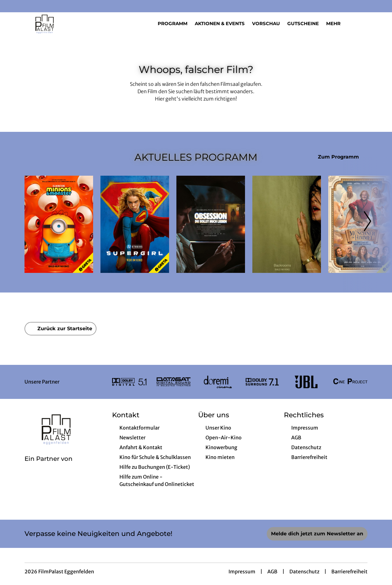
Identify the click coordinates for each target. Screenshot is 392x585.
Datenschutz (304, 572)
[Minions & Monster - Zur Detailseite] (59, 224)
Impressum (242, 572)
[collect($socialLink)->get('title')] (11, 6)
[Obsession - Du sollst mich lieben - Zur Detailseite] (211, 224)
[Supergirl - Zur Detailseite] (135, 224)
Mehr (337, 24)
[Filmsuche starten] (361, 23)
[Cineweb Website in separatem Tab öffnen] (49, 467)
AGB (272, 572)
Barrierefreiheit (349, 572)
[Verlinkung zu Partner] (129, 382)
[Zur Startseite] (67, 23)
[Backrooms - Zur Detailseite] (287, 224)
